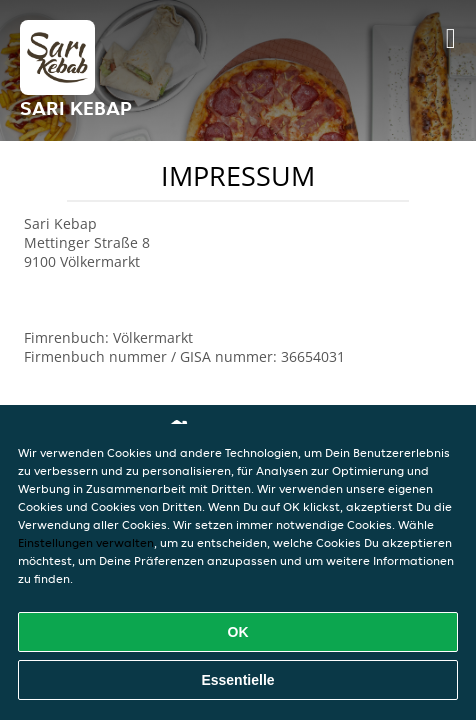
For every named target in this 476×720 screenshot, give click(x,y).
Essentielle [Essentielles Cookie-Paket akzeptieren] (237, 680)
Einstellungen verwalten (86, 542)
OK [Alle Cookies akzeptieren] (238, 632)
